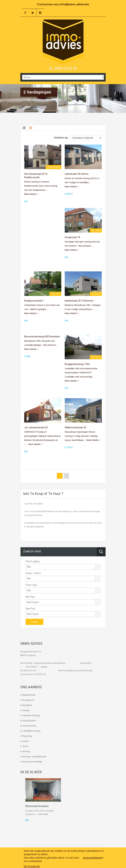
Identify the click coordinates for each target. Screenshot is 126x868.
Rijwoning (27, 736)
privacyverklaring (92, 858)
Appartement (29, 695)
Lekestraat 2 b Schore (77, 174)
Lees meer (43, 814)
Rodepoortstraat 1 (34, 301)
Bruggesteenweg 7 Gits (77, 364)
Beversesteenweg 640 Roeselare (42, 337)
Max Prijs (30, 609)
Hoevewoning (29, 726)
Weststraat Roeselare (37, 806)
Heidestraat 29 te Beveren (79, 301)
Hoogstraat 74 (72, 237)
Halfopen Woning (31, 715)
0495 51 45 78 (66, 68)
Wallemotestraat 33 (75, 427)
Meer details (31, 194)
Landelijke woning (31, 731)
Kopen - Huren (33, 573)
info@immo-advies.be (74, 4)
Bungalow (27, 705)
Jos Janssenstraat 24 (36, 427)
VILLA (25, 746)
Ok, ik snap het (32, 866)
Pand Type (31, 585)
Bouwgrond (28, 700)
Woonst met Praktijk (32, 762)
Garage (26, 710)
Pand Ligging (33, 561)
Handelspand (29, 721)
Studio (26, 741)
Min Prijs (30, 597)
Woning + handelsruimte (34, 757)
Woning (26, 751)
